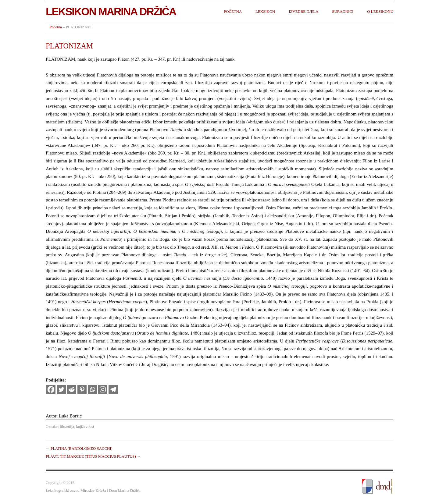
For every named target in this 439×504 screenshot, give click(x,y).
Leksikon (265, 12)
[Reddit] (72, 389)
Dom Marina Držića (125, 491)
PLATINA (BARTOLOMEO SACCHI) (82, 449)
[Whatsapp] (92, 389)
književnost (85, 427)
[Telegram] (113, 389)
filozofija (67, 427)
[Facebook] (51, 389)
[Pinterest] (82, 389)
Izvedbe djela (303, 12)
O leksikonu (380, 12)
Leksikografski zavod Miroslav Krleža (76, 491)
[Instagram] (103, 389)
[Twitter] (61, 389)
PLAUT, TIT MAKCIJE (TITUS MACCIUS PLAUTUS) (91, 456)
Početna (233, 12)
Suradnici (343, 12)
